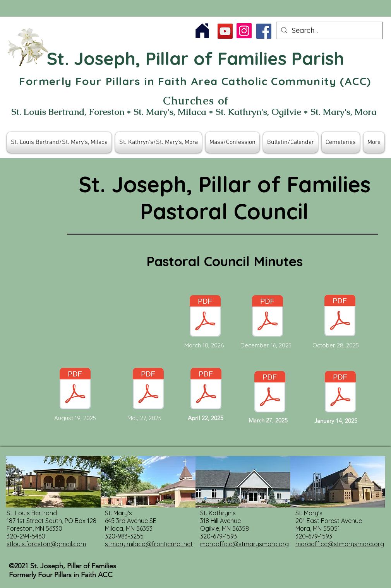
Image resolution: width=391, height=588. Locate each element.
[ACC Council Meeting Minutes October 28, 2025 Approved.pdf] (340, 316)
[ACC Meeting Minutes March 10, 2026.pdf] (205, 317)
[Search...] (329, 30)
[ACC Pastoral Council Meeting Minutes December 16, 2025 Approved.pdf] (268, 317)
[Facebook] (264, 31)
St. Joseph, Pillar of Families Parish (195, 58)
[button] (59, 142)
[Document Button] (148, 390)
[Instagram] (244, 31)
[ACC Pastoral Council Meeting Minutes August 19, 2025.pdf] (75, 390)
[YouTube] (225, 31)
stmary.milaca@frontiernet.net (149, 544)
